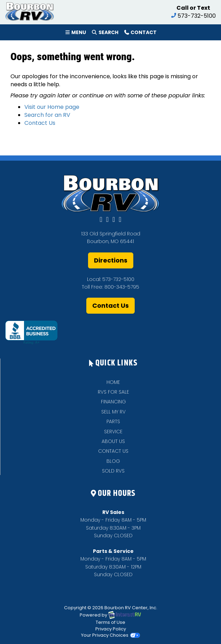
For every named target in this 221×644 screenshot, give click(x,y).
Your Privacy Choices (110, 635)
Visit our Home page (52, 107)
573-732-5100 (118, 279)
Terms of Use (110, 622)
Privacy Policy (111, 629)
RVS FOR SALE (113, 392)
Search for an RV (47, 115)
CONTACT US (113, 451)
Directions (111, 260)
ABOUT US (113, 441)
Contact (140, 34)
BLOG (113, 461)
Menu (77, 34)
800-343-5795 (122, 287)
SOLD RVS (113, 471)
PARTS (113, 421)
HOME (113, 382)
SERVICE (113, 432)
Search (105, 34)
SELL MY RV (113, 412)
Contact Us (40, 123)
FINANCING (113, 402)
